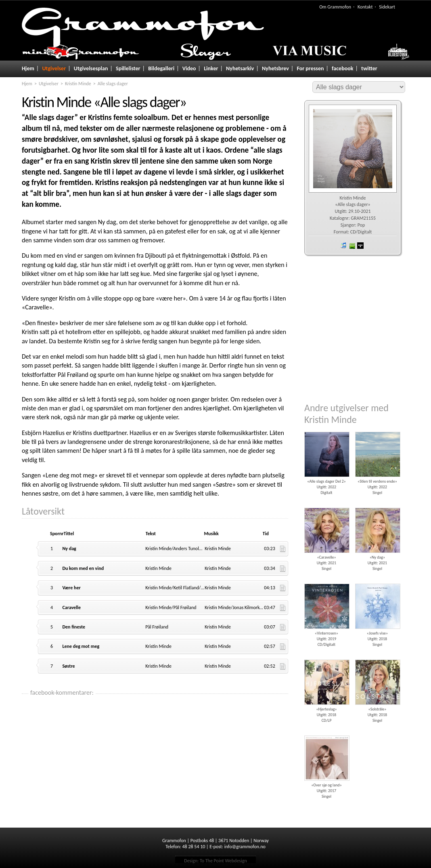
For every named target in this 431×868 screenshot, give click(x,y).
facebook (342, 68)
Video (189, 68)
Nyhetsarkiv (240, 68)
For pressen (310, 68)
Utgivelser (54, 68)
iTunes (343, 246)
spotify (352, 246)
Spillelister (128, 68)
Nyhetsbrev (275, 68)
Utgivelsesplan (91, 68)
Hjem (28, 68)
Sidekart (387, 7)
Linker (211, 68)
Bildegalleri (161, 68)
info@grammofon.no (245, 847)
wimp (360, 246)
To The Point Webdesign (223, 861)
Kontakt (365, 7)
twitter (369, 68)
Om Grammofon (335, 7)
